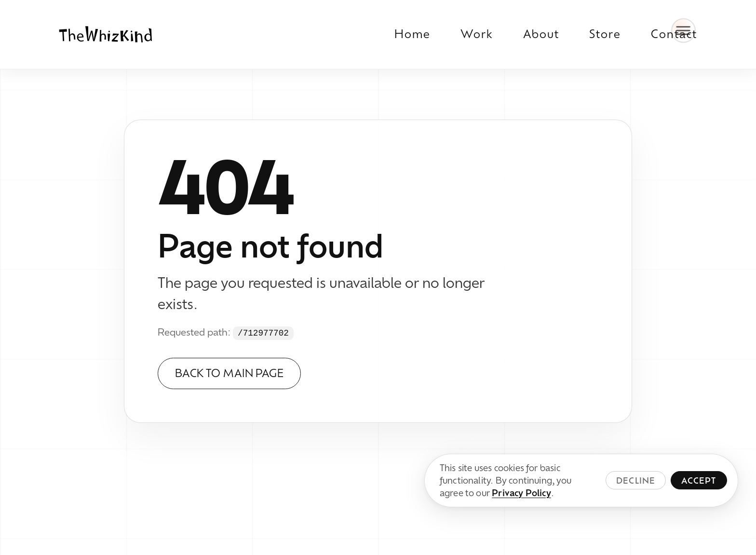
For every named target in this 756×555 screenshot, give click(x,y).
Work (477, 34)
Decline (635, 481)
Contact (674, 34)
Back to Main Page (229, 373)
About (541, 34)
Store (605, 34)
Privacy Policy (521, 493)
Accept (699, 481)
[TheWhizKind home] (106, 34)
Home (412, 34)
